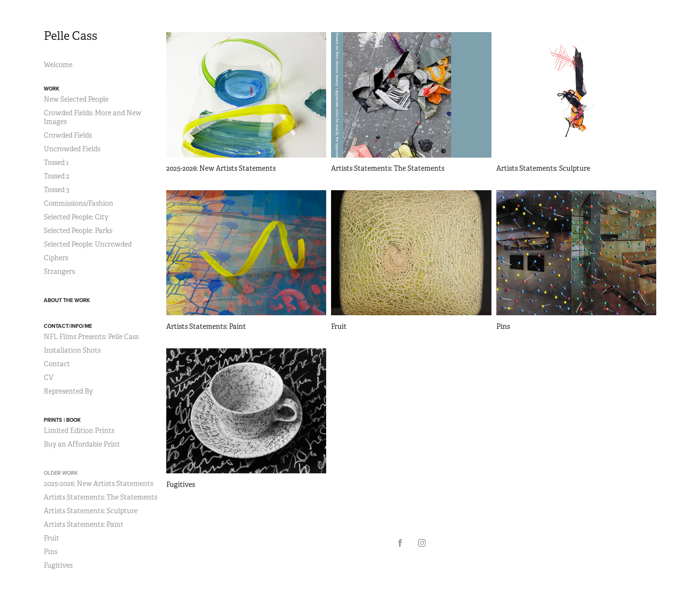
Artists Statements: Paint (84, 524)
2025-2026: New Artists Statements (98, 484)
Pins (51, 552)
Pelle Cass (70, 36)
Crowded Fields (68, 135)
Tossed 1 (56, 162)
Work (52, 89)
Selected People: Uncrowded (88, 244)
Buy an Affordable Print (82, 444)
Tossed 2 (57, 176)
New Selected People (76, 99)
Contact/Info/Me (68, 326)
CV (49, 378)
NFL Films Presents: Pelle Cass (91, 337)
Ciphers (56, 258)
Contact (57, 364)
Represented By (68, 391)
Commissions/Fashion (79, 203)
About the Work (67, 300)
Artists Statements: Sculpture (91, 511)
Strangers (59, 271)
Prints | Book (62, 420)
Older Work (61, 473)
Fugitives (58, 565)
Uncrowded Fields (72, 149)
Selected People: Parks (78, 231)
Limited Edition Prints (79, 431)
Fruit (52, 538)
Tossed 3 (57, 190)
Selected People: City (76, 217)
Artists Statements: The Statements (100, 497)
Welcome (58, 65)
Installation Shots (72, 350)
